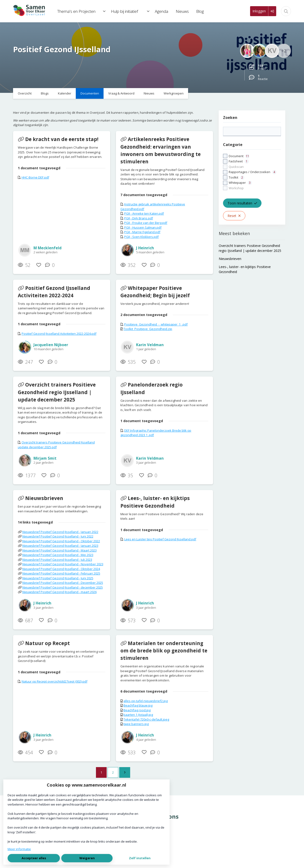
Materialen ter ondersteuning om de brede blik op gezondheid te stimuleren (164, 651)
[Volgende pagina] (125, 773)
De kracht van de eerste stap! (62, 139)
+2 (284, 51)
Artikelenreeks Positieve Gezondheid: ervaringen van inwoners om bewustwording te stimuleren (161, 150)
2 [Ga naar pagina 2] (113, 772)
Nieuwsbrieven (44, 498)
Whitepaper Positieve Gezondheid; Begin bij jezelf (155, 292)
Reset (234, 216)
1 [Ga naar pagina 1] (101, 772)
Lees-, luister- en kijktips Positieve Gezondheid (155, 502)
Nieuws (149, 93)
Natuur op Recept (47, 643)
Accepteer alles (34, 858)
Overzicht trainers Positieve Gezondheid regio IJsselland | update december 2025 (57, 392)
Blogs (45, 93)
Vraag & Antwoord (121, 93)
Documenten (90, 93)
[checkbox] (252, 172)
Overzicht (25, 93)
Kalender (65, 93)
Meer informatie (19, 849)
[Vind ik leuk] (39, 265)
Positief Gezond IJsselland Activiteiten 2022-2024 (54, 292)
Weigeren (87, 858)
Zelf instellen (140, 858)
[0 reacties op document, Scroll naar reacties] (51, 265)
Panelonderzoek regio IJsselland (152, 388)
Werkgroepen (174, 93)
